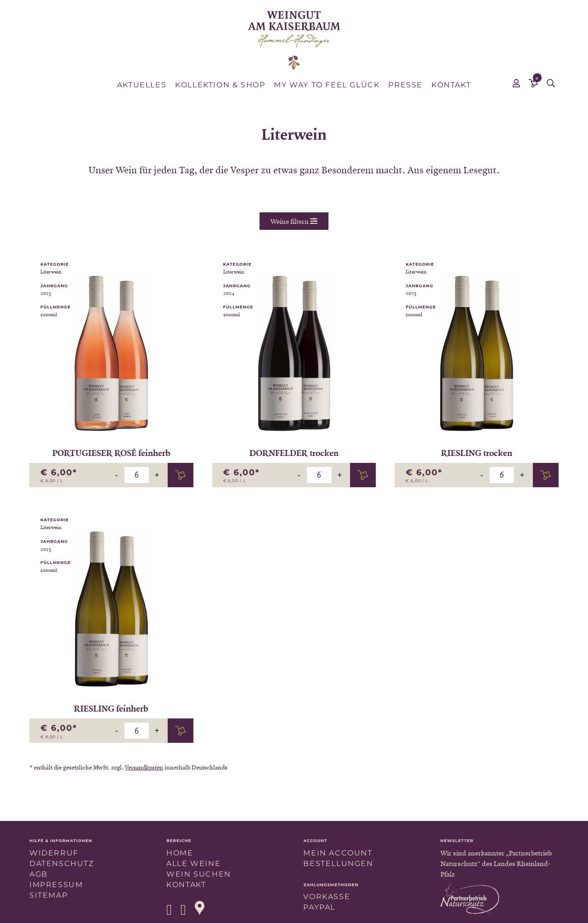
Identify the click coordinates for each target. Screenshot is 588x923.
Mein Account (338, 853)
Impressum (56, 885)
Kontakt (451, 85)
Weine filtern (294, 221)
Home (180, 853)
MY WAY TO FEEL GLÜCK (327, 85)
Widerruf (54, 853)
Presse (405, 85)
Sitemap (48, 895)
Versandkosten (144, 767)
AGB (39, 874)
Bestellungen (338, 863)
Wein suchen (199, 874)
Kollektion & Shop (220, 85)
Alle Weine (193, 863)
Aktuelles (142, 85)
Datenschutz (62, 863)
